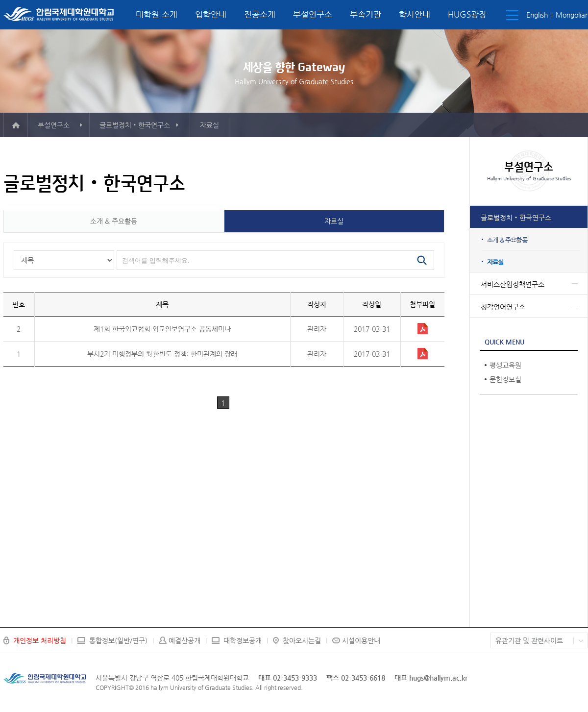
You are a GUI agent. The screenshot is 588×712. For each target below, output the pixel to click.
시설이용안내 (361, 640)
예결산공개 (184, 640)
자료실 (495, 262)
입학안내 (211, 14)
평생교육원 (505, 365)
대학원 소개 (157, 14)
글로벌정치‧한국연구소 (516, 218)
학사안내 (415, 14)
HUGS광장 (467, 14)
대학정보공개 (243, 640)
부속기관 (366, 14)
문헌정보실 (505, 379)
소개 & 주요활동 (507, 240)
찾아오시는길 (302, 640)
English (537, 15)
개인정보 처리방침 (40, 640)
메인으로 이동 (16, 125)
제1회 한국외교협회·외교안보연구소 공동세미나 (162, 329)
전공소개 (260, 14)
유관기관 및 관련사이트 (529, 640)
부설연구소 (313, 14)
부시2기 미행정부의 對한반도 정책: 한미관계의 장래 (162, 354)
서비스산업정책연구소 (513, 284)
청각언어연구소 (503, 307)
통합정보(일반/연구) (118, 640)
